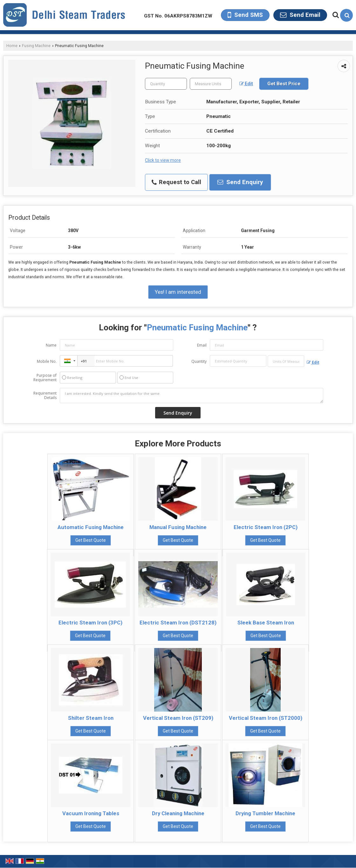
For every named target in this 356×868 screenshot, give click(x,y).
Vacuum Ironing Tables (91, 813)
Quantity (199, 361)
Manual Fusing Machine (178, 527)
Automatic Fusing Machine (91, 527)
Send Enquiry (240, 182)
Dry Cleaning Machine (178, 813)
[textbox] (211, 84)
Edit (246, 84)
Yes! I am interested (178, 292)
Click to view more (163, 160)
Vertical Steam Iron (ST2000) (266, 718)
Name (51, 345)
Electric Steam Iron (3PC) (90, 623)
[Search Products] (335, 15)
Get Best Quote (91, 540)
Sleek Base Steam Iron (266, 623)
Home (12, 46)
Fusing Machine (36, 46)
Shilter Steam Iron (91, 718)
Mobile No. (47, 361)
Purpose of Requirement (45, 378)
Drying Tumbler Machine (265, 813)
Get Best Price (284, 84)
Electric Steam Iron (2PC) (266, 527)
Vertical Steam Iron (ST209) (178, 718)
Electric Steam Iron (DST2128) (178, 623)
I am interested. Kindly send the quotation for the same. (192, 396)
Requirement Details (45, 396)
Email (202, 345)
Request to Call (176, 182)
